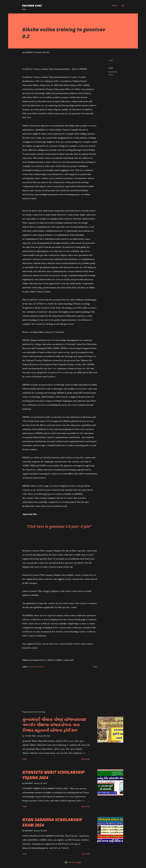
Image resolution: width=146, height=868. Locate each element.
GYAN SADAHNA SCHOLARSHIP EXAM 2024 (52, 822)
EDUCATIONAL (113, 72)
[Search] (115, 6)
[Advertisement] (57, 686)
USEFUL (111, 75)
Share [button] (111, 60)
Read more (86, 759)
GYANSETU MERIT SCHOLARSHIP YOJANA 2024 (53, 775)
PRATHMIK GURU (32, 6)
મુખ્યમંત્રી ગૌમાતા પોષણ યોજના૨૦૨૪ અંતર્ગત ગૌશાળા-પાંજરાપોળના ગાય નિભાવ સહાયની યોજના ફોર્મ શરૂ (54, 725)
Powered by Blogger (73, 862)
